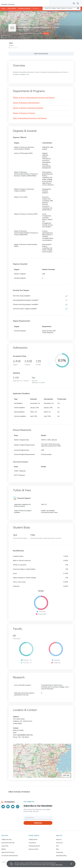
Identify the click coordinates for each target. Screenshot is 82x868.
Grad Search (32, 843)
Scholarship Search (34, 846)
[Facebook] (8, 807)
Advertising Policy (61, 856)
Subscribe (38, 823)
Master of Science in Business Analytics (28, 108)
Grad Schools (12, 8)
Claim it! (46, 33)
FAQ (57, 846)
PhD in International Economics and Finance (30, 118)
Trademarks (60, 852)
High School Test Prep (8, 852)
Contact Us (59, 843)
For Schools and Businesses (10, 856)
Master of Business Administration (26, 103)
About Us (59, 839)
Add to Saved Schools (41, 54)
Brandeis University (24, 8)
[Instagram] (18, 807)
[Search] (74, 3)
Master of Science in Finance (24, 113)
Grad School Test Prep (8, 843)
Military (4, 849)
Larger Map (5, 37)
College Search (33, 839)
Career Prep (5, 846)
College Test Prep (6, 839)
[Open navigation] (78, 3)
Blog (57, 849)
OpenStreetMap (69, 12)
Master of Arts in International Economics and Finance (34, 98)
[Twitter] (3, 807)
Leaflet (59, 12)
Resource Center (34, 849)
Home (3, 8)
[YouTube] (13, 807)
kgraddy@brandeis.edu (25, 735)
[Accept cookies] (70, 864)
